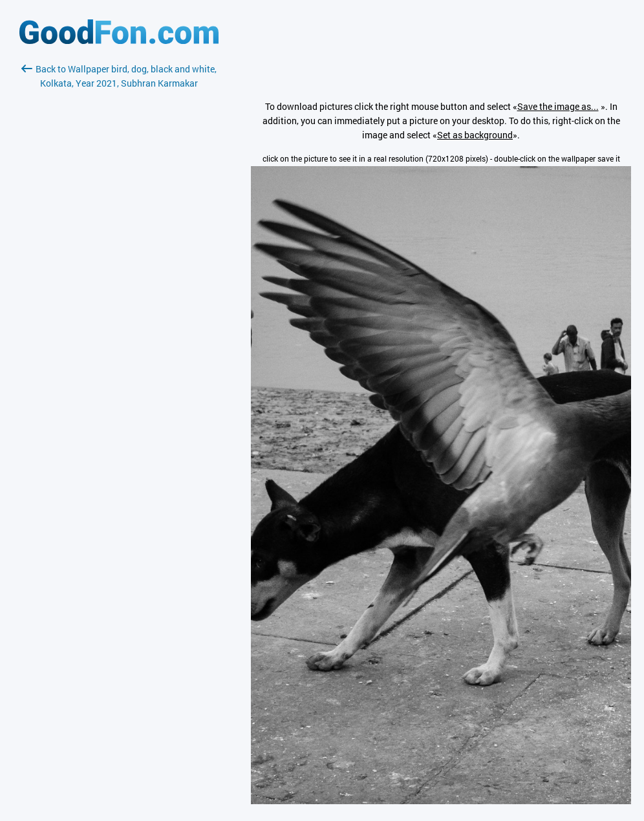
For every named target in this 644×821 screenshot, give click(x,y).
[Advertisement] (119, 244)
